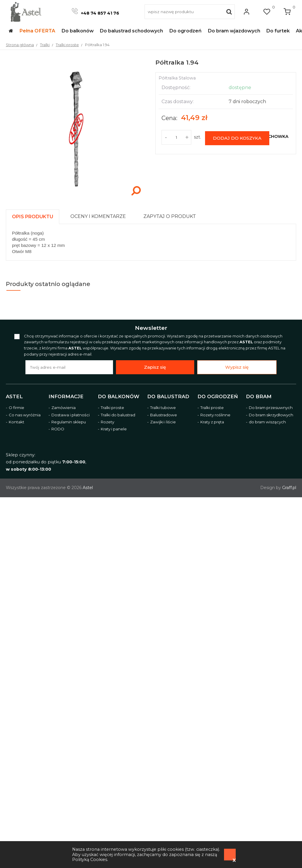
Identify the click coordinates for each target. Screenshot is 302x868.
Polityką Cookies (90, 860)
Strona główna (20, 45)
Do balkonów (119, 396)
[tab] (35, 215)
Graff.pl (289, 488)
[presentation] (33, 217)
